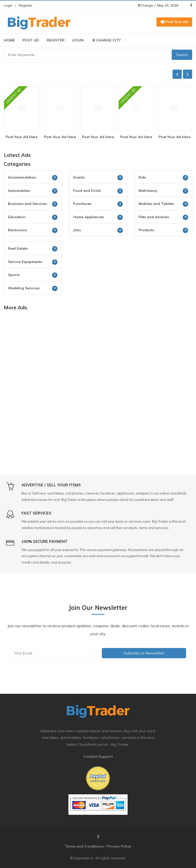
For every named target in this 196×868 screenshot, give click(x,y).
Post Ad (31, 40)
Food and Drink (87, 191)
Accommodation (22, 177)
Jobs (77, 230)
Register (25, 5)
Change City (106, 40)
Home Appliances (89, 217)
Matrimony (148, 191)
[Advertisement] (98, 353)
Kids (142, 177)
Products (146, 230)
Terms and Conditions (84, 846)
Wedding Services (24, 288)
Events (79, 177)
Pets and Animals (154, 217)
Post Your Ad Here (22, 137)
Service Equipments (25, 262)
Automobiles (19, 191)
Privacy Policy (119, 846)
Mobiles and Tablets (156, 204)
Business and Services (27, 204)
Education (17, 217)
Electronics (17, 230)
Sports (14, 275)
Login (8, 5)
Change (146, 5)
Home (9, 40)
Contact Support (98, 756)
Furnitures (82, 204)
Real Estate (18, 248)
